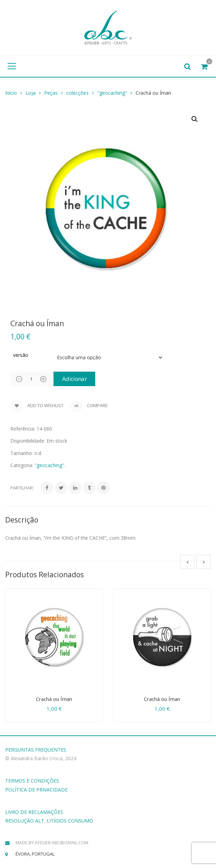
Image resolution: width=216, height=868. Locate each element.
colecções (77, 93)
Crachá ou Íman (54, 699)
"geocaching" (112, 93)
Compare (89, 406)
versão (21, 355)
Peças (51, 93)
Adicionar (74, 379)
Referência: (23, 429)
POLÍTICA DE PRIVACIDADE (36, 790)
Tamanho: (22, 453)
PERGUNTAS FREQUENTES (36, 750)
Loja (31, 93)
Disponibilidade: (28, 441)
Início (11, 93)
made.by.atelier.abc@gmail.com (52, 843)
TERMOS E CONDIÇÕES (32, 781)
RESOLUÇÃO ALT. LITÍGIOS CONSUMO (49, 821)
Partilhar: (22, 488)
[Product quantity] (31, 379)
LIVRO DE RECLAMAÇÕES (34, 812)
